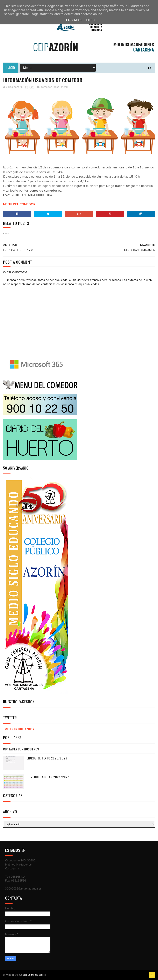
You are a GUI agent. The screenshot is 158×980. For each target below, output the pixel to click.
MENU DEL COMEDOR (19, 204)
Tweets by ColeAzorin (19, 729)
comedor (46, 87)
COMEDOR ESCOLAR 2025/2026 (48, 777)
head (56, 87)
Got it (91, 20)
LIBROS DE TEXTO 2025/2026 (47, 758)
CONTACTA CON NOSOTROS (21, 749)
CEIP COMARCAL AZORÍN (34, 975)
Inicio (11, 68)
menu (64, 87)
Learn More (73, 20)
